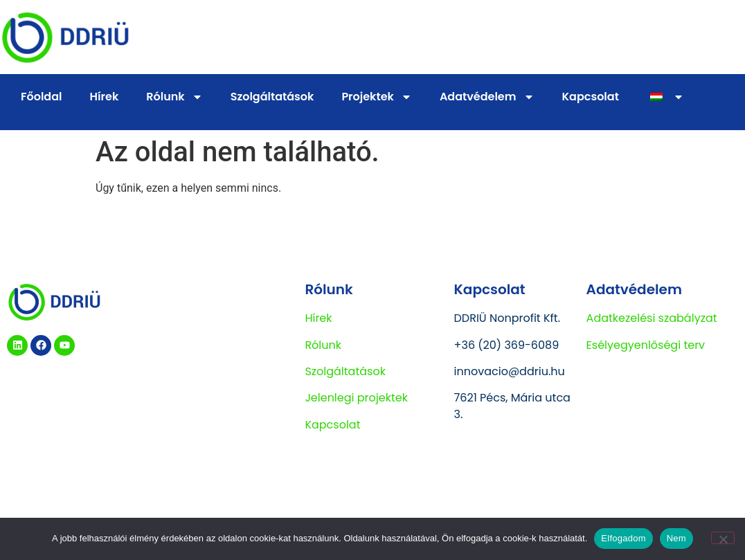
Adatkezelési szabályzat (652, 318)
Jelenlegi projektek (356, 398)
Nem (676, 538)
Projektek (377, 97)
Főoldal (42, 97)
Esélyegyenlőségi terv (646, 345)
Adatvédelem (487, 97)
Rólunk (174, 97)
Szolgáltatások (272, 97)
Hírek (105, 97)
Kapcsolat (591, 97)
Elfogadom (623, 538)
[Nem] (723, 538)
